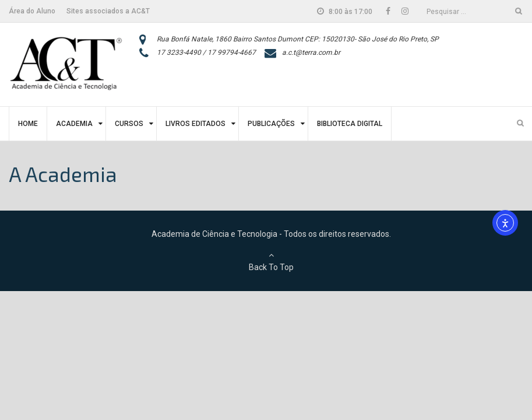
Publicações (271, 124)
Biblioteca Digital (350, 124)
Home (28, 124)
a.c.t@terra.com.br (311, 52)
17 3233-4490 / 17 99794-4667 (206, 52)
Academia (74, 124)
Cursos (129, 124)
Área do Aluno (32, 11)
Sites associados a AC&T (108, 11)
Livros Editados (195, 124)
